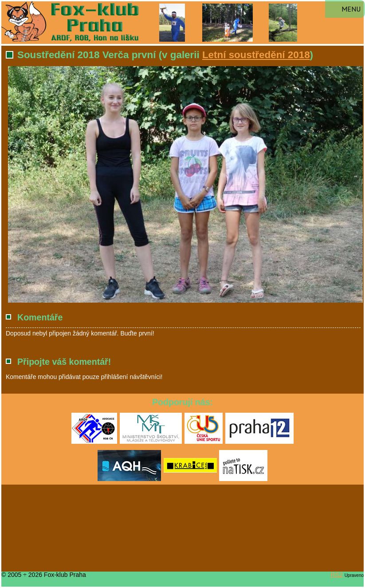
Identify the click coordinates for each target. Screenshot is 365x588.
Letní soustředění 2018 (256, 55)
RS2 (337, 575)
